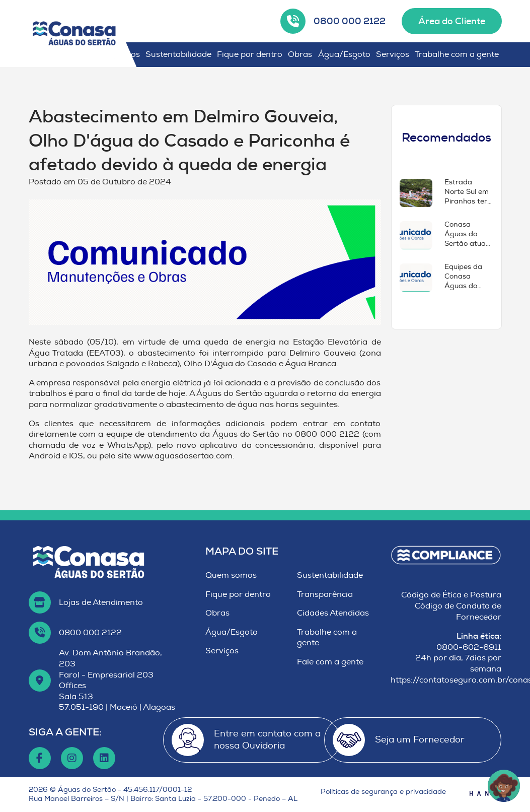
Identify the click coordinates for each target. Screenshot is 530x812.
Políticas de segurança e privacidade (383, 792)
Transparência (325, 594)
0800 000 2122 (350, 21)
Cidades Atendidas (333, 613)
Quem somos (231, 575)
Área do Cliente (452, 21)
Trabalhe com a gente (457, 54)
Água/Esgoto (344, 54)
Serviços (393, 54)
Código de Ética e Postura (451, 595)
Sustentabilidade (178, 54)
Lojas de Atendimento (101, 602)
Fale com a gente (330, 662)
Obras (300, 54)
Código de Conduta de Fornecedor (458, 612)
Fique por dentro (250, 54)
